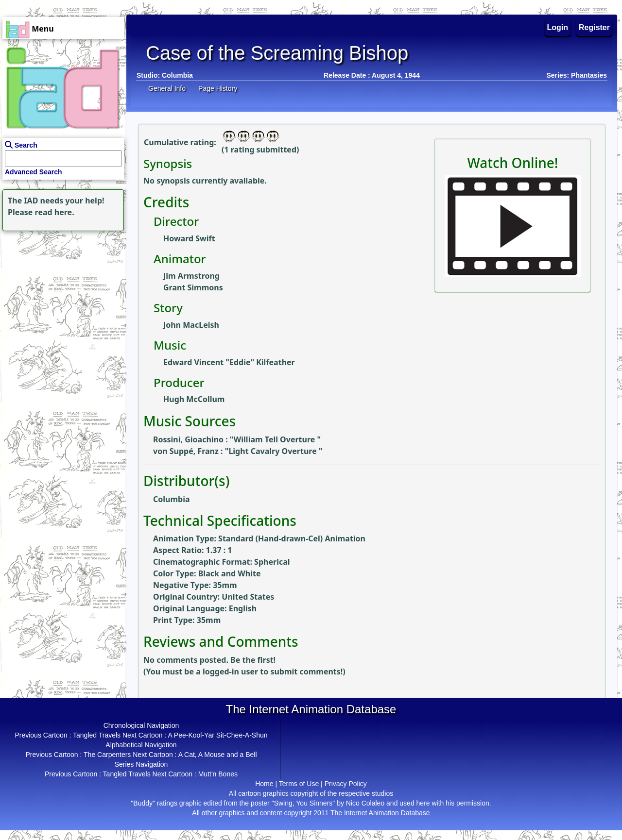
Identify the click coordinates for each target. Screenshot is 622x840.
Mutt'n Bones (218, 774)
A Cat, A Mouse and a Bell (218, 755)
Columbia (177, 75)
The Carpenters (107, 755)
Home (264, 784)
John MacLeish (191, 325)
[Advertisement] (61, 294)
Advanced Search (34, 172)
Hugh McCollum (194, 399)
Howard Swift (189, 238)
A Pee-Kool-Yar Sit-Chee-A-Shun (217, 735)
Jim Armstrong (191, 276)
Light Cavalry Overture (274, 451)
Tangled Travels (97, 735)
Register (594, 27)
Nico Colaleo (365, 803)
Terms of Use (299, 784)
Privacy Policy (346, 784)
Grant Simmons (193, 287)
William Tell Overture (276, 439)
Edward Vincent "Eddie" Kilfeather (229, 362)
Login (558, 27)
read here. (55, 212)
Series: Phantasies (577, 75)
